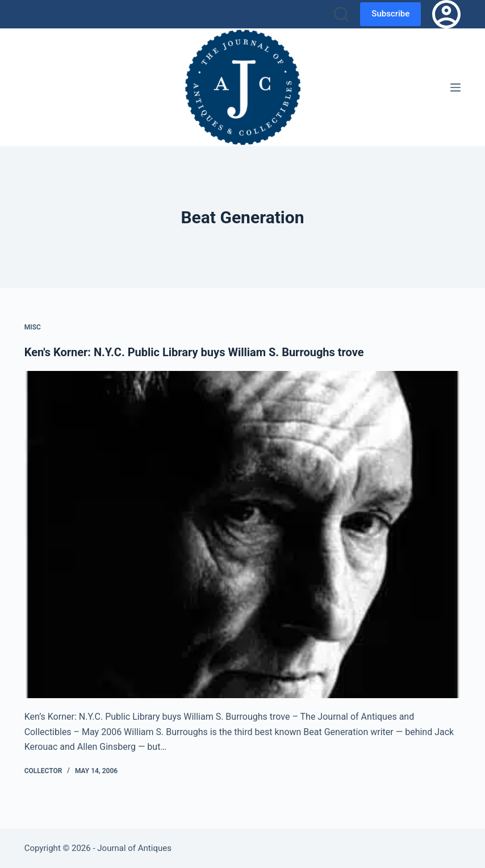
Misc (33, 327)
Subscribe (390, 14)
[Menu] (455, 87)
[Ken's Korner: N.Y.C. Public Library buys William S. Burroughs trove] (243, 535)
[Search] (341, 14)
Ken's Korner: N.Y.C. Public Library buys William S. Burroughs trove (194, 352)
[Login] (446, 14)
